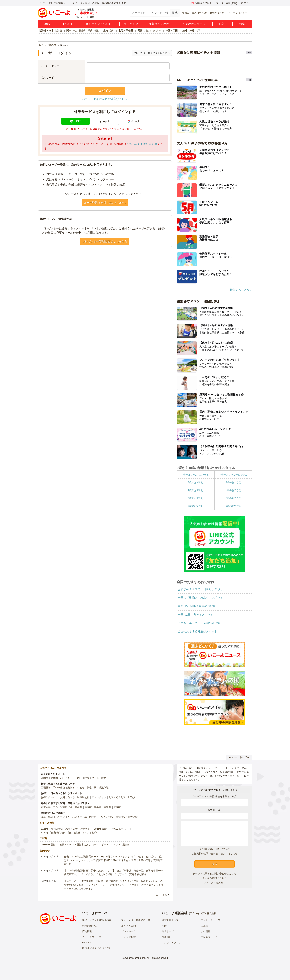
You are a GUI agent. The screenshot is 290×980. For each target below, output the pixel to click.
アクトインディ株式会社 (203, 913)
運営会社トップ (170, 920)
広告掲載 (87, 931)
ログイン (246, 3)
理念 (164, 926)
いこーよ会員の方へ (214, 883)
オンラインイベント (98, 24)
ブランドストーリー (212, 920)
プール (95, 778)
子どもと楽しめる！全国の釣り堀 (199, 623)
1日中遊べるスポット (241, 13)
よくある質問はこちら (214, 878)
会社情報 (206, 931)
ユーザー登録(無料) (227, 3)
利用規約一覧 (89, 926)
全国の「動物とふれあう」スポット (200, 598)
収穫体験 (92, 788)
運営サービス (169, 931)
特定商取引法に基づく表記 (97, 948)
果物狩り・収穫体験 (127, 817)
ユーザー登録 (48, 845)
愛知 (112, 31)
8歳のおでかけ (196, 506)
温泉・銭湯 (47, 817)
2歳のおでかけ (196, 482)
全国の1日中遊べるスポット (196, 615)
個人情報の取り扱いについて (214, 849)
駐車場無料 (83, 797)
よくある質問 (128, 926)
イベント (68, 24)
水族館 (117, 807)
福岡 (198, 31)
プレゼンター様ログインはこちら (152, 53)
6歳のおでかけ (196, 498)
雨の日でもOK (199, 13)
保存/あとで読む (202, 3)
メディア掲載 (128, 937)
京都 (152, 31)
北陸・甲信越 (126, 31)
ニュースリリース (92, 937)
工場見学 (46, 788)
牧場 (87, 778)
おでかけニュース (194, 24)
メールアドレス (50, 66)
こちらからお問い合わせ (142, 144)
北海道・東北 (46, 31)
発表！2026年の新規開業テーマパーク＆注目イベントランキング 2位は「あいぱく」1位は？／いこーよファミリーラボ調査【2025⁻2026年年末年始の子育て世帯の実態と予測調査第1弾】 (113, 860)
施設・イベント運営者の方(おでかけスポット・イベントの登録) (94, 845)
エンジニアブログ (171, 943)
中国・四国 (172, 31)
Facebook (88, 943)
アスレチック (99, 797)
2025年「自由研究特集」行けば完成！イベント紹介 (69, 833)
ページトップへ (239, 757)
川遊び (132, 797)
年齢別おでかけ (159, 24)
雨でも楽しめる (49, 807)
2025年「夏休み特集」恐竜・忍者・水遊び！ (65, 829)
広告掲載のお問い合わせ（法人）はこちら (214, 854)
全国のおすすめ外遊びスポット (198, 631)
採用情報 (167, 937)
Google (134, 121)
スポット (48, 24)
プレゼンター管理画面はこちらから (105, 241)
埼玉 (96, 31)
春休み (186, 13)
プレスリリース (209, 937)
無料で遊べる (67, 797)
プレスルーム (128, 931)
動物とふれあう (218, 13)
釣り (80, 778)
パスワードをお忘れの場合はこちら (105, 99)
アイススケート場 (77, 817)
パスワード (47, 78)
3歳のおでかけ (234, 482)
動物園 (54, 778)
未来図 (204, 926)
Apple (105, 121)
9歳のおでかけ (234, 506)
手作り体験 (59, 788)
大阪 (146, 31)
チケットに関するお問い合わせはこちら (214, 874)
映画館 (78, 807)
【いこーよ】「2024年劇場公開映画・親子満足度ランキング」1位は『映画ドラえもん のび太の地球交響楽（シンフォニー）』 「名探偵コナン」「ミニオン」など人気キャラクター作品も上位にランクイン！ (114, 885)
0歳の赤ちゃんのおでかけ (196, 475)
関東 (69, 31)
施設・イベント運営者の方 (97, 920)
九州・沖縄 (188, 31)
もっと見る (161, 895)
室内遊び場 (66, 807)
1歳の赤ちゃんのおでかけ (234, 475)
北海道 (58, 31)
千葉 (90, 31)
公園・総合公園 (117, 797)
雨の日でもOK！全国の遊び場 (197, 606)
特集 (242, 24)
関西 (140, 31)
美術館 (107, 807)
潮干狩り (94, 817)
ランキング (131, 24)
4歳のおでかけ (196, 490)
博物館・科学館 (93, 807)
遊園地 (45, 778)
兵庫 (159, 31)
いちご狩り (107, 817)
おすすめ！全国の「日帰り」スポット (202, 589)
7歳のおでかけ (234, 498)
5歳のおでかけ (234, 490)
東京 (75, 31)
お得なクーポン (49, 797)
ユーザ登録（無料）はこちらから (105, 203)
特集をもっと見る (241, 290)
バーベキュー (67, 778)
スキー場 (60, 817)
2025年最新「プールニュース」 (111, 829)
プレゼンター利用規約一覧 (136, 920)
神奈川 (83, 31)
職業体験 (104, 788)
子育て (222, 24)
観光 (104, 778)
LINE (75, 121)
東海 (106, 31)
